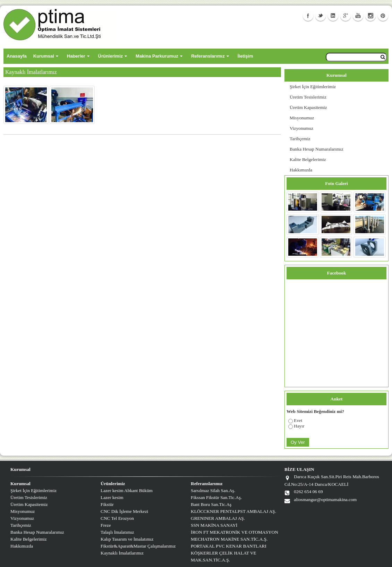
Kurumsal (44, 56)
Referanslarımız (208, 56)
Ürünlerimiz (111, 56)
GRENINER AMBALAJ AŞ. (218, 518)
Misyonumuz (302, 118)
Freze (106, 525)
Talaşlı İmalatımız (117, 532)
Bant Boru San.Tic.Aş (211, 504)
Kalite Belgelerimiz (308, 159)
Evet (298, 420)
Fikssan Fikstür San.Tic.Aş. (216, 497)
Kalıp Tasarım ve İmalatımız (127, 539)
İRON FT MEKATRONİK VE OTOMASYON (235, 532)
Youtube (358, 16)
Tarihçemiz (300, 139)
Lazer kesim (112, 497)
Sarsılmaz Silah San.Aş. (213, 490)
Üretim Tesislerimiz (308, 97)
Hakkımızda (301, 170)
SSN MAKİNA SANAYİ (214, 525)
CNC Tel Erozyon (117, 518)
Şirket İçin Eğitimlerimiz (313, 87)
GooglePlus (346, 16)
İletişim (245, 56)
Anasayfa (17, 56)
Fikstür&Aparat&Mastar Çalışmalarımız (138, 546)
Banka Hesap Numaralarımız (317, 149)
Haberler (76, 56)
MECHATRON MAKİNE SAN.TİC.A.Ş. (229, 539)
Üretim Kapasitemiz (308, 107)
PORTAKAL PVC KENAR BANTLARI (229, 546)
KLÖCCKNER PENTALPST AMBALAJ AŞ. (233, 511)
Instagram (370, 16)
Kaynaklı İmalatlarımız (122, 553)
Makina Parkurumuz (157, 56)
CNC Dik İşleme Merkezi (124, 511)
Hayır (299, 426)
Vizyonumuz (301, 128)
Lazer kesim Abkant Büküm (127, 490)
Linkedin (333, 16)
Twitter (321, 16)
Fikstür (107, 504)
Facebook (308, 16)
